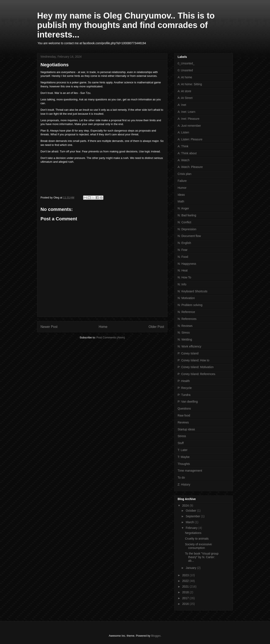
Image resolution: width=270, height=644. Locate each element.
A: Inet (182, 105)
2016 (186, 604)
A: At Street (185, 98)
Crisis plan (184, 174)
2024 (186, 506)
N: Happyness (187, 264)
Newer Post (49, 327)
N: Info (182, 284)
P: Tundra (184, 395)
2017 (186, 598)
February (192, 528)
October (191, 511)
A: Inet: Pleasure (189, 119)
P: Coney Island (188, 353)
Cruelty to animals (197, 539)
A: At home (185, 77)
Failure (182, 181)
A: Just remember (189, 126)
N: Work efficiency (189, 346)
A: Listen (183, 132)
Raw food (184, 415)
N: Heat (183, 270)
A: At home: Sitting (190, 84)
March (190, 522)
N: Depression (187, 229)
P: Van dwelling (188, 402)
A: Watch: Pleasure (190, 167)
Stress (182, 436)
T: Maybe (184, 457)
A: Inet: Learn (186, 112)
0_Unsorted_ (186, 63)
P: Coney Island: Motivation (196, 367)
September (193, 516)
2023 (186, 575)
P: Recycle (185, 388)
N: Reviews (185, 326)
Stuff (181, 443)
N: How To (184, 277)
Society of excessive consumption (198, 546)
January (191, 568)
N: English (184, 243)
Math (181, 201)
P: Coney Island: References (196, 374)
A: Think (183, 146)
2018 (186, 592)
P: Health (184, 381)
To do (181, 478)
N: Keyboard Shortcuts (192, 291)
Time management (190, 471)
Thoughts (184, 464)
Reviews (183, 422)
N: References (187, 319)
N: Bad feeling (187, 215)
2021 (186, 587)
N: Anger (183, 208)
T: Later (183, 450)
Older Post (156, 327)
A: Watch (184, 160)
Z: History (184, 484)
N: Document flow (189, 236)
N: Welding (185, 339)
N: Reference (186, 312)
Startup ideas (186, 429)
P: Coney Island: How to (193, 360)
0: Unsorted (185, 70)
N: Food (183, 257)
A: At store (184, 91)
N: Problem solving (190, 305)
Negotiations (193, 533)
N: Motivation (186, 298)
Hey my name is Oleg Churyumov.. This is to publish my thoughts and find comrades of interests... (126, 25)
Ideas (181, 195)
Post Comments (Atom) (111, 337)
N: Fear (183, 250)
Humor (182, 188)
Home (103, 327)
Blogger (156, 636)
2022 (186, 581)
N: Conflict (184, 222)
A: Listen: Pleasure (190, 139)
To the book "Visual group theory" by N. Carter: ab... (202, 557)
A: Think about (187, 153)
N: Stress (184, 333)
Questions (184, 408)
